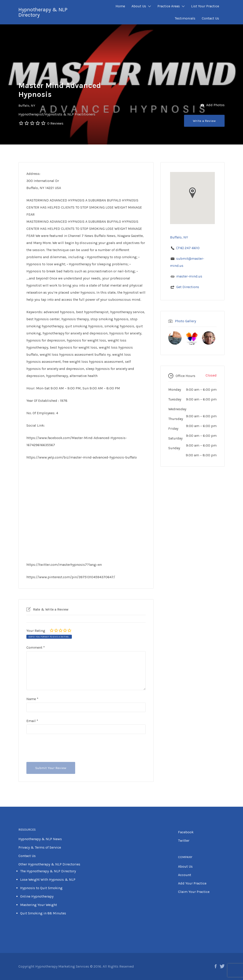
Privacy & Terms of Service (40, 847)
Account (185, 875)
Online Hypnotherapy (37, 896)
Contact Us (210, 18)
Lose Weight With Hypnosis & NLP (48, 879)
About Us (139, 6)
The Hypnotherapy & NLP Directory (48, 871)
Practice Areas (169, 6)
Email (32, 721)
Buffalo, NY (27, 105)
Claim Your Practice (194, 892)
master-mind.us (189, 276)
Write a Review (204, 121)
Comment (36, 647)
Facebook (186, 832)
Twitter (184, 840)
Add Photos (213, 105)
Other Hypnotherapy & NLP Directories (49, 864)
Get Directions (188, 287)
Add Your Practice (192, 883)
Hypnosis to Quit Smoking (41, 888)
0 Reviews (55, 123)
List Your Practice (205, 6)
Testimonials (185, 18)
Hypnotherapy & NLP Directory (43, 12)
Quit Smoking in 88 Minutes (43, 913)
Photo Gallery (185, 321)
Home (120, 6)
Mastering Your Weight (39, 905)
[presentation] (60, 748)
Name (32, 699)
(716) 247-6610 (188, 248)
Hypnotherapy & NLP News (40, 839)
